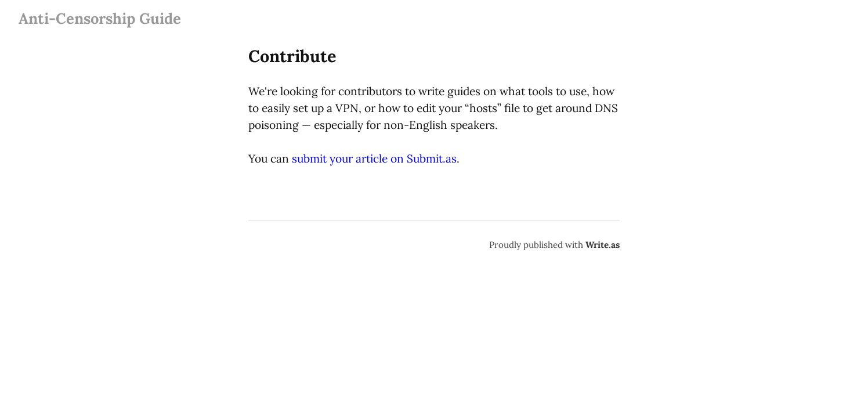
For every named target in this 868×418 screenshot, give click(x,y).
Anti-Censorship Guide (100, 18)
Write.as (603, 245)
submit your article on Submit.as (374, 158)
